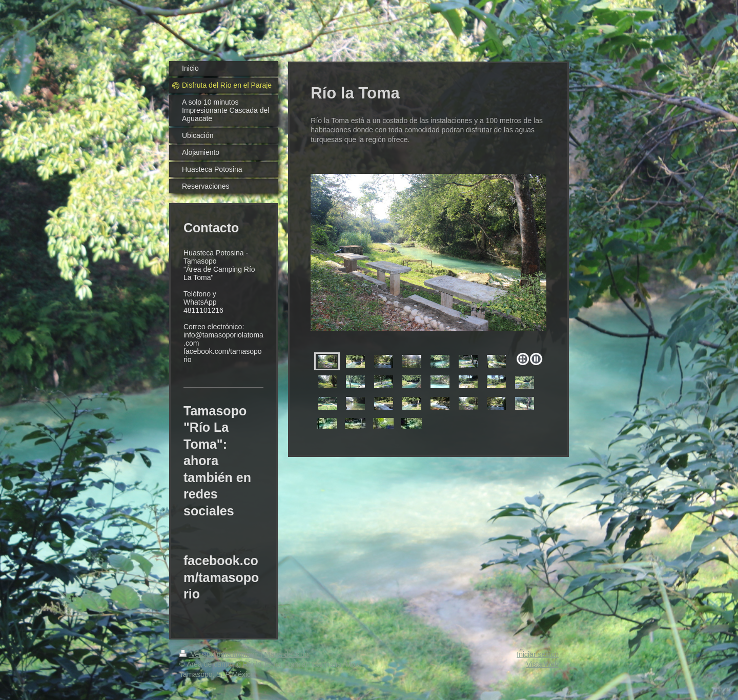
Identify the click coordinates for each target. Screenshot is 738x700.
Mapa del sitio (286, 654)
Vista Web (542, 664)
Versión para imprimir (220, 654)
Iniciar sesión (538, 654)
